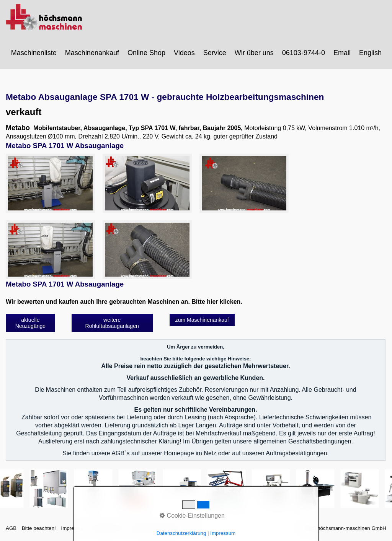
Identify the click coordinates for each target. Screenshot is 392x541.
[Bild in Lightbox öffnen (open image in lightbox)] (50, 183)
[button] (30, 323)
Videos (184, 53)
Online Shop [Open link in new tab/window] (146, 53)
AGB (11, 528)
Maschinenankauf (92, 53)
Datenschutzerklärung (155, 528)
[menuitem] (34, 53)
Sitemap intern (108, 528)
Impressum (73, 528)
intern (191, 528)
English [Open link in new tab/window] (370, 53)
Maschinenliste (34, 53)
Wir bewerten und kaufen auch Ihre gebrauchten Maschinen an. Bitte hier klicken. (124, 302)
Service (215, 53)
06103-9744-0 (304, 53)
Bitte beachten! (39, 528)
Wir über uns (254, 53)
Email (342, 53)
